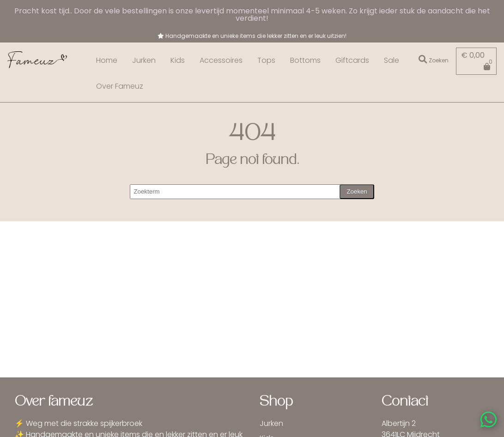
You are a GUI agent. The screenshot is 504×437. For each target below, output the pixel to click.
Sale (392, 60)
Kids (178, 60)
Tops (266, 60)
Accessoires (221, 60)
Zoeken (357, 191)
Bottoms (305, 60)
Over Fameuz (120, 86)
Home (107, 60)
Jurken (144, 60)
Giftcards (352, 60)
